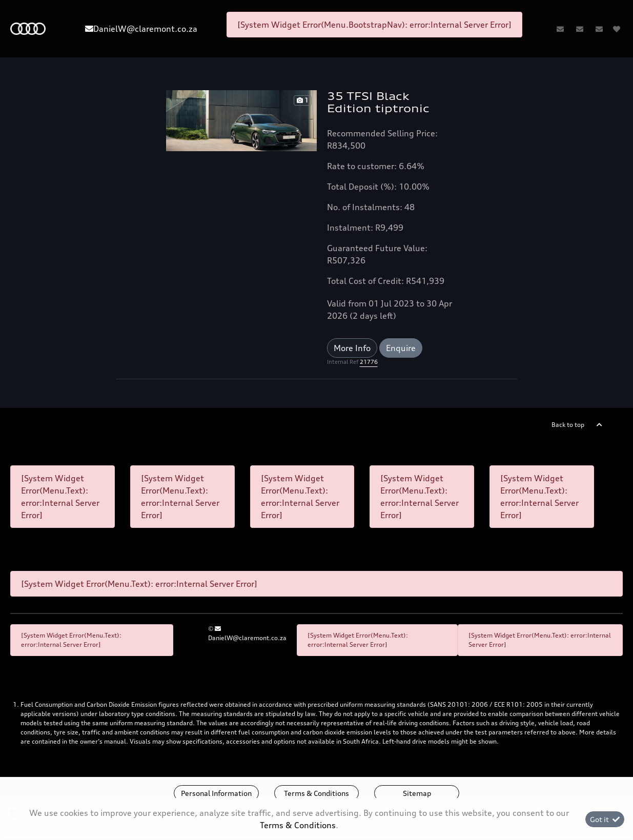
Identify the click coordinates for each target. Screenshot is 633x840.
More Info (352, 348)
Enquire (401, 348)
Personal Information (216, 793)
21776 (369, 362)
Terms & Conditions (316, 793)
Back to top (568, 425)
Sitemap (417, 793)
